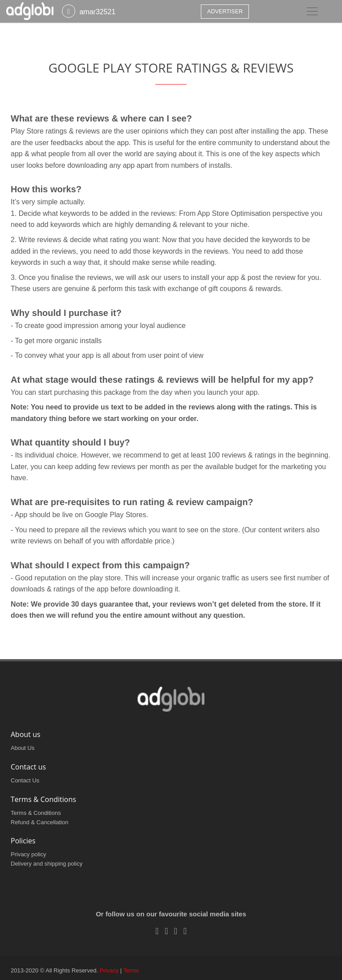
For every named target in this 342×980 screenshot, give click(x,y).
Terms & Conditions (36, 813)
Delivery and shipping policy (47, 864)
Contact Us (25, 780)
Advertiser (225, 12)
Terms (131, 970)
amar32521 (97, 12)
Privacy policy (28, 854)
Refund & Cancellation (39, 822)
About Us (22, 748)
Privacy (109, 970)
